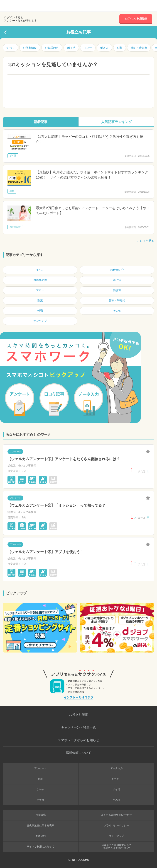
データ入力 (117, 768)
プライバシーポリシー (116, 825)
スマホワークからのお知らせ (78, 740)
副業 (120, 48)
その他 (117, 800)
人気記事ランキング (117, 122)
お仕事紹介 (30, 48)
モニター (116, 779)
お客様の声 (52, 48)
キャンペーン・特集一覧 (78, 727)
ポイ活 (71, 48)
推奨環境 (41, 815)
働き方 (104, 48)
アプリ (40, 800)
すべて (10, 48)
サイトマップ (116, 836)
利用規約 (41, 836)
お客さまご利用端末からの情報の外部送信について (116, 847)
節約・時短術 (139, 48)
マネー (88, 48)
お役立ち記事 (78, 715)
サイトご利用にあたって (40, 846)
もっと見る (145, 241)
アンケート (40, 768)
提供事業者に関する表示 (40, 825)
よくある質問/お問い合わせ (116, 815)
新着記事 (41, 122)
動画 (41, 779)
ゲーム (40, 789)
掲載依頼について (78, 753)
